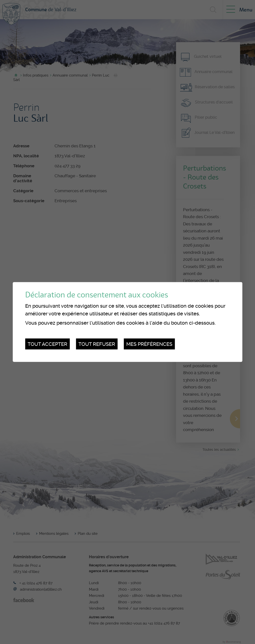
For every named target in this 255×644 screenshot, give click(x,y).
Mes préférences (149, 344)
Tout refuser (97, 344)
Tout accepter (47, 344)
